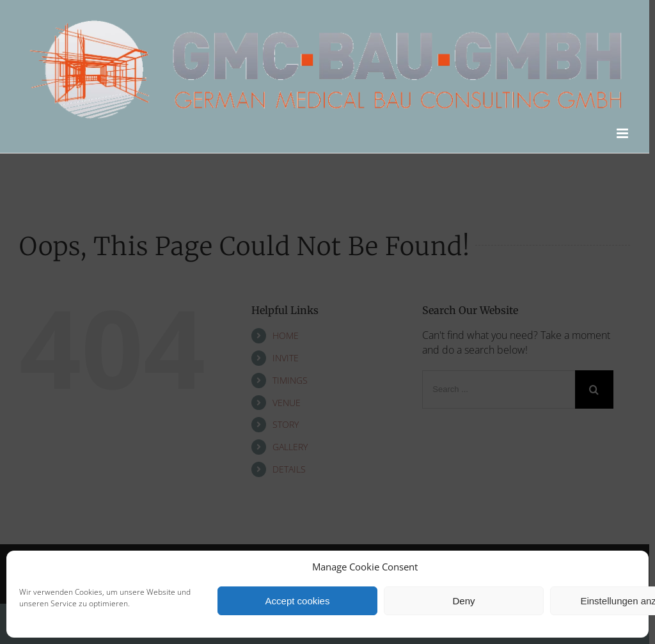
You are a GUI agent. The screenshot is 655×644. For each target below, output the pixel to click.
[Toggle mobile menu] (623, 133)
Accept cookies (298, 601)
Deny (463, 601)
